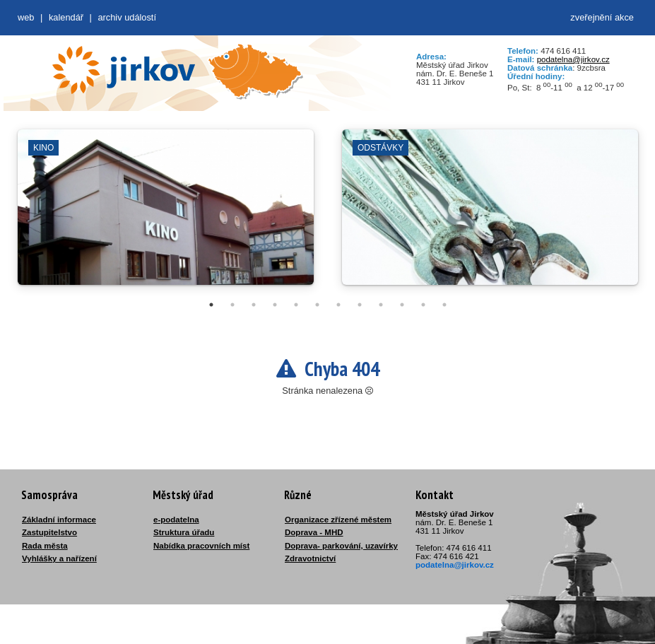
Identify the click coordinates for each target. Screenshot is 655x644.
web (26, 17)
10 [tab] (402, 305)
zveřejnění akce (602, 17)
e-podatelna (176, 520)
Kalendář (66, 17)
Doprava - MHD (314, 532)
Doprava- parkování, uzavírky (341, 546)
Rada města (45, 546)
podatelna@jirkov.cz (573, 59)
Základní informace (59, 520)
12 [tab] (444, 305)
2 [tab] (232, 305)
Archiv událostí (127, 17)
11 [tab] (423, 305)
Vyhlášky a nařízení (59, 558)
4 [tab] (275, 305)
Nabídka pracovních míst (201, 546)
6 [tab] (317, 305)
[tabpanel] (166, 214)
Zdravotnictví (310, 558)
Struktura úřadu (184, 532)
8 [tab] (360, 305)
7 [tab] (338, 305)
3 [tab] (254, 305)
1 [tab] (211, 305)
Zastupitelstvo (49, 532)
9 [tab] (381, 305)
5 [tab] (296, 305)
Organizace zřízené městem (338, 520)
